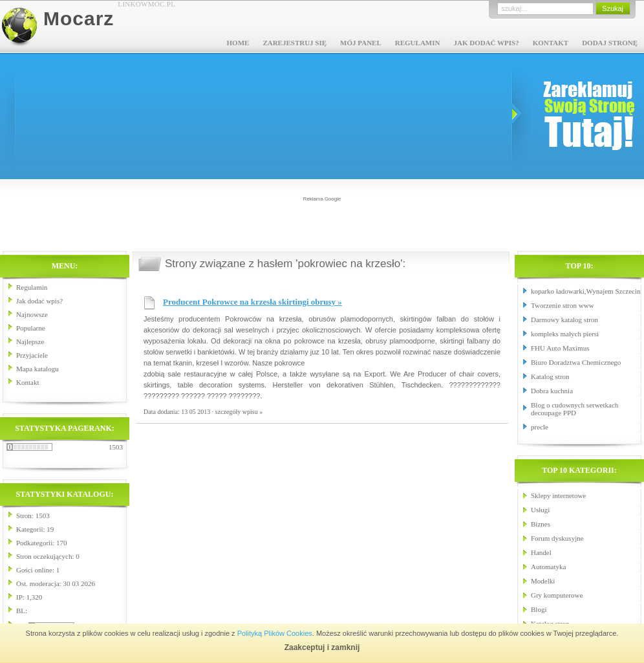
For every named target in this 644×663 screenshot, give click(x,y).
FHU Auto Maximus (560, 348)
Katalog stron (550, 376)
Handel (541, 552)
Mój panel (361, 43)
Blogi (539, 609)
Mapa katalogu (38, 369)
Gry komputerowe (557, 595)
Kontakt (551, 43)
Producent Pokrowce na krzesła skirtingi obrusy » (252, 302)
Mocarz (79, 18)
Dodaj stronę (610, 43)
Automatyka (548, 567)
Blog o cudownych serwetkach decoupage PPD (574, 409)
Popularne (31, 328)
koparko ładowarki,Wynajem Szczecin (585, 291)
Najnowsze (32, 314)
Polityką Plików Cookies (275, 633)
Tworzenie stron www (563, 305)
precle (540, 427)
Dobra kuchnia (552, 391)
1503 (116, 447)
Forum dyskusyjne (557, 538)
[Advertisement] (322, 223)
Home (238, 43)
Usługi (540, 510)
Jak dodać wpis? (486, 43)
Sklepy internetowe (558, 495)
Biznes (541, 524)
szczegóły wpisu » (239, 412)
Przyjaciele (32, 355)
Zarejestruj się (295, 43)
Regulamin (418, 43)
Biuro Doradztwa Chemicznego (576, 362)
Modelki (543, 581)
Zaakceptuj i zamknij (322, 647)
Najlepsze (30, 342)
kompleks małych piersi (565, 334)
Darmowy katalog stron (564, 320)
